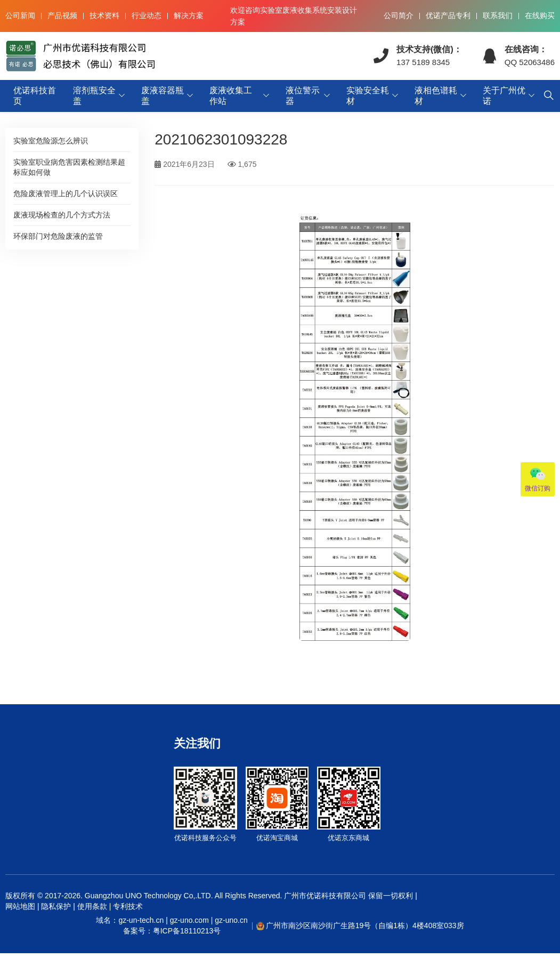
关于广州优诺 (504, 96)
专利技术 (127, 906)
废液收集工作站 (231, 96)
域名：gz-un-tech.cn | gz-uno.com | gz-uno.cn (172, 926)
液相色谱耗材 (436, 96)
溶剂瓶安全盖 (94, 96)
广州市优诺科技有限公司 (325, 896)
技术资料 (104, 15)
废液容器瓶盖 (163, 96)
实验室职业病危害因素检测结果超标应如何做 (69, 167)
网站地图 (20, 906)
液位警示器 (303, 96)
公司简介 (399, 15)
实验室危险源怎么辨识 (51, 141)
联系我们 (498, 15)
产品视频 (62, 15)
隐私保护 (56, 906)
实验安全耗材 (368, 96)
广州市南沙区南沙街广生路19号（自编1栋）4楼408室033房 (365, 925)
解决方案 (189, 15)
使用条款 (92, 906)
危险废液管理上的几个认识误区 (66, 194)
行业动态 (147, 15)
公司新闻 (20, 15)
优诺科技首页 (35, 96)
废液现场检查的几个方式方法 (62, 215)
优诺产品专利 (448, 15)
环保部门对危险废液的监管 (58, 236)
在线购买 (540, 15)
